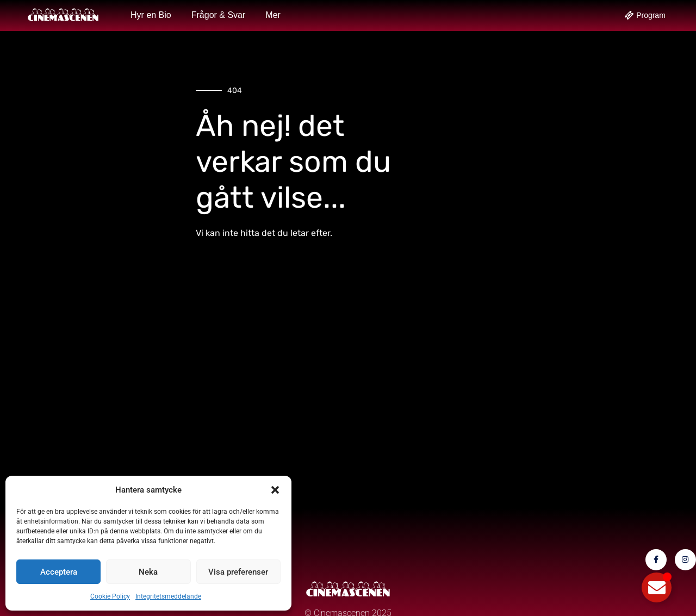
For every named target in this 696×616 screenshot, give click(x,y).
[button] (275, 490)
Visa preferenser (238, 572)
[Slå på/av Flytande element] (657, 587)
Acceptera (59, 572)
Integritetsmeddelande (168, 596)
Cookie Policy (110, 596)
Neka (148, 572)
